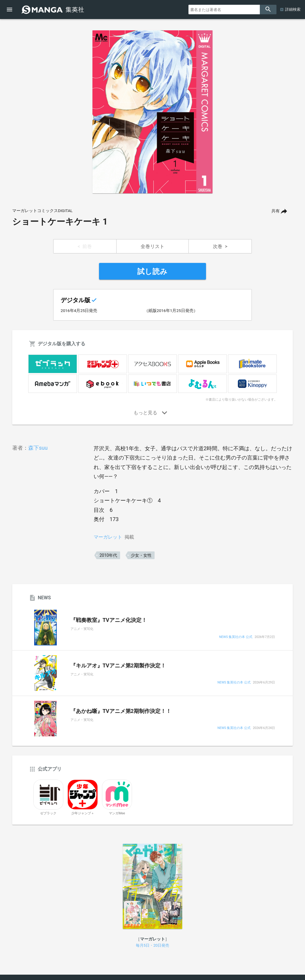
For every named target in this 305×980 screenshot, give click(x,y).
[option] (152, 112)
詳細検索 (293, 9)
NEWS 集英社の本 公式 (236, 637)
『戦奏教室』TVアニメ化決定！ (109, 620)
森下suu (38, 448)
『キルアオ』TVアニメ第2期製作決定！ (118, 666)
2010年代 (108, 555)
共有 (276, 211)
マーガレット (108, 537)
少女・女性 (141, 555)
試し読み (152, 272)
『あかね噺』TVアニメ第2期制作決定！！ (121, 711)
